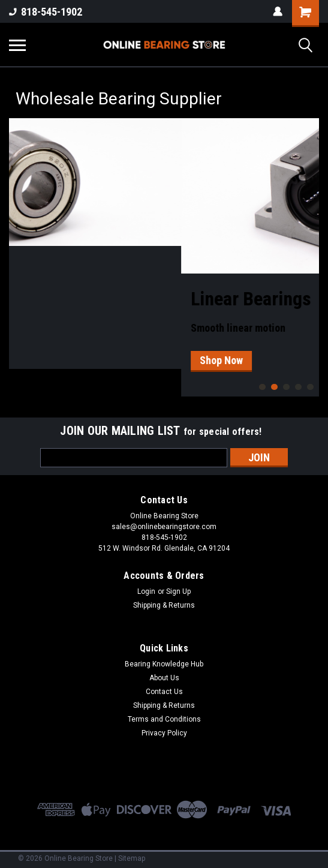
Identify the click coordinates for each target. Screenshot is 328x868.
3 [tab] (286, 387)
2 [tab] (274, 387)
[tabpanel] (164, 244)
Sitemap (132, 858)
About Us (164, 678)
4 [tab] (298, 387)
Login (146, 591)
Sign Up (178, 591)
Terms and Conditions (164, 719)
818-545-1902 (46, 12)
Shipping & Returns (164, 605)
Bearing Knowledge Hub (164, 664)
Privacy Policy (164, 733)
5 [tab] (310, 387)
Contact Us (164, 692)
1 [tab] (262, 387)
